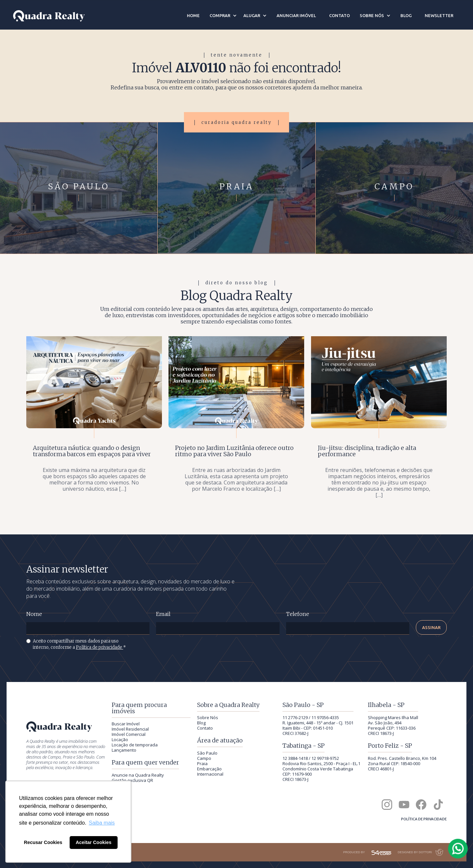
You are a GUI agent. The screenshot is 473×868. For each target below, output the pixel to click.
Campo (204, 758)
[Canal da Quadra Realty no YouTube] (404, 805)
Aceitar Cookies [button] (93, 842)
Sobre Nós (208, 717)
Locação (120, 739)
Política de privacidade (100, 647)
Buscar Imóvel (126, 724)
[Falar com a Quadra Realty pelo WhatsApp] (458, 849)
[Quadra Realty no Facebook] (421, 805)
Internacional (210, 774)
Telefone (298, 614)
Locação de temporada (135, 745)
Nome (34, 614)
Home (193, 15)
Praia (202, 763)
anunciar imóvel (296, 15)
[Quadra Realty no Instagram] (387, 805)
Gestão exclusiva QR (132, 780)
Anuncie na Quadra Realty (138, 775)
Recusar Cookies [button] (43, 842)
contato (339, 15)
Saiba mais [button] (102, 823)
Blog (201, 723)
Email (163, 614)
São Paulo (207, 753)
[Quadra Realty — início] (49, 16)
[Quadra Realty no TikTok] (438, 805)
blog (406, 15)
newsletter (439, 15)
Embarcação (209, 769)
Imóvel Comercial (129, 734)
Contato (205, 728)
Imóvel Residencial (130, 729)
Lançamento (124, 750)
